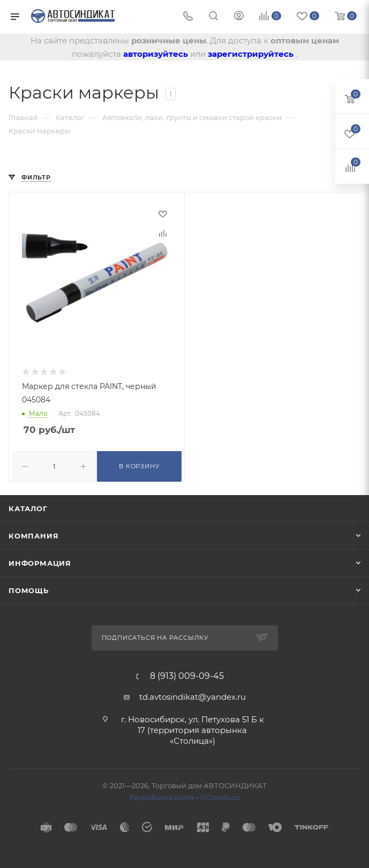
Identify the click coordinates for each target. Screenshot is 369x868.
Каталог (28, 508)
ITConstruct (220, 797)
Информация (40, 563)
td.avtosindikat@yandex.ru (193, 696)
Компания (33, 535)
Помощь (29, 590)
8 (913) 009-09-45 (187, 676)
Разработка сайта (162, 797)
